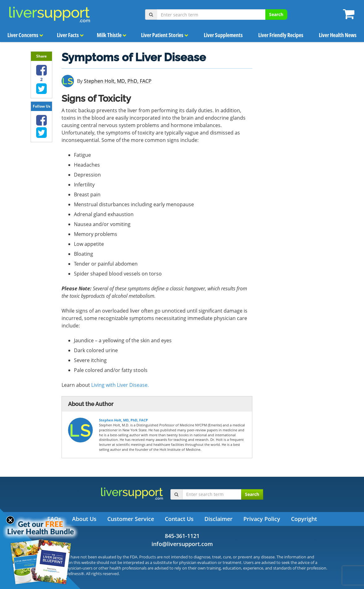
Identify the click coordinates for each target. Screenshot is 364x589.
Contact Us (179, 519)
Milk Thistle (112, 35)
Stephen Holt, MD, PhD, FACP (118, 81)
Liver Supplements (224, 35)
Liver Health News (338, 35)
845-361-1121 (182, 536)
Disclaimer (218, 519)
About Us (84, 519)
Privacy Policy (262, 519)
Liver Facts (70, 35)
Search (276, 14)
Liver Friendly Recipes (281, 35)
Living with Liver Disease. (120, 385)
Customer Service (131, 519)
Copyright (304, 519)
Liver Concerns (25, 35)
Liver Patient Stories (165, 35)
